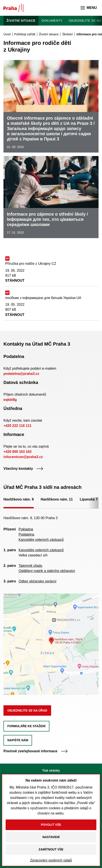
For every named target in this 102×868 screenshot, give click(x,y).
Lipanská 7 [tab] (89, 499)
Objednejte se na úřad (27, 710)
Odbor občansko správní (37, 581)
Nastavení (51, 837)
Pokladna (26, 529)
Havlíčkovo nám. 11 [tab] (57, 499)
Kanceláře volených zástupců (41, 540)
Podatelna (26, 534)
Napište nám (18, 740)
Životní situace (21, 21)
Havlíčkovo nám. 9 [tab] (19, 499)
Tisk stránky (51, 770)
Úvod (7, 34)
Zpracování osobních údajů (51, 860)
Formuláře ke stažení (26, 726)
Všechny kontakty (23, 469)
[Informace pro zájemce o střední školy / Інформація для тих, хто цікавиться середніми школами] (51, 197)
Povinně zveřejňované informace (36, 751)
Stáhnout (15, 280)
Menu (89, 8)
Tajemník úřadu (30, 566)
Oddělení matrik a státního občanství (47, 571)
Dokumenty (52, 21)
